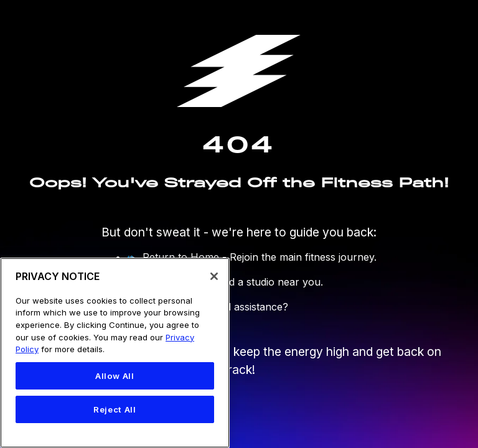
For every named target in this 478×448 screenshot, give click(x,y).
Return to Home (181, 257)
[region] (115, 353)
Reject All (115, 409)
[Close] (214, 276)
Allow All (115, 376)
